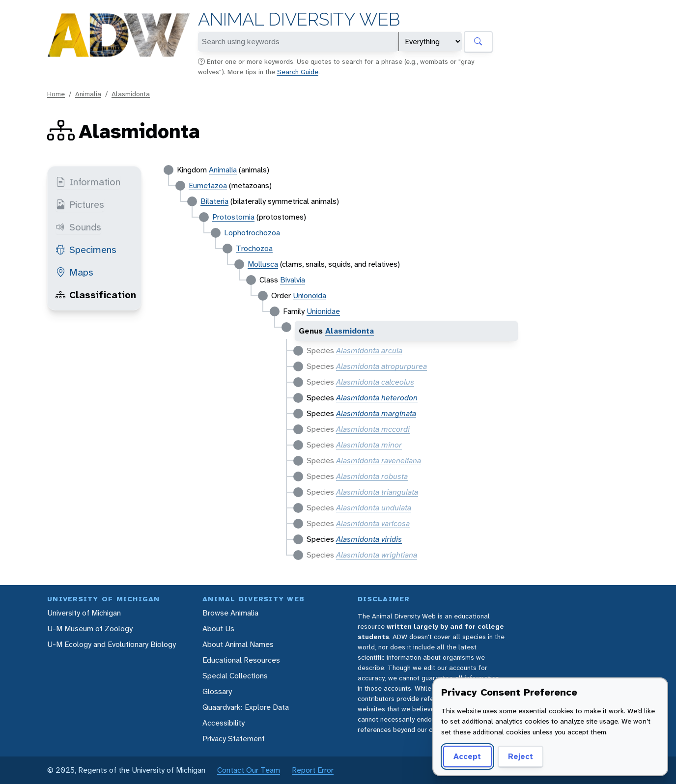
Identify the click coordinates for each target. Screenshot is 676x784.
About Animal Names (238, 644)
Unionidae (323, 311)
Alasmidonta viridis (369, 539)
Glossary (217, 691)
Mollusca (263, 264)
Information (88, 182)
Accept (467, 756)
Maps (74, 272)
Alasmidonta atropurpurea (381, 366)
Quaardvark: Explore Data (246, 707)
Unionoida (310, 295)
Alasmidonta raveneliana (379, 461)
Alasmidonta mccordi (373, 429)
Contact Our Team (249, 770)
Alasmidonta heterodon (377, 398)
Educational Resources (241, 660)
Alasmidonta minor (369, 445)
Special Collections (235, 676)
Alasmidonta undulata (374, 508)
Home (56, 94)
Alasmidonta (131, 94)
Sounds (78, 227)
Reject (521, 756)
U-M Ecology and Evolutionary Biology (112, 644)
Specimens (86, 250)
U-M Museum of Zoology (90, 629)
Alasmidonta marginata (376, 413)
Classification (96, 295)
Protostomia (233, 217)
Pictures (80, 204)
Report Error (313, 770)
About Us (218, 629)
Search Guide (298, 72)
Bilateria (214, 201)
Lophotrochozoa (252, 233)
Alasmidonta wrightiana (377, 555)
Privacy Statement (234, 739)
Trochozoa (254, 248)
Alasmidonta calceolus (375, 382)
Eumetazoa (208, 185)
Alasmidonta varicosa (373, 523)
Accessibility (224, 723)
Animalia (88, 94)
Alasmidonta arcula (369, 350)
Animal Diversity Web (299, 19)
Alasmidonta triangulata (377, 492)
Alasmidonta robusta (372, 476)
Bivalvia (293, 280)
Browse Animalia (230, 613)
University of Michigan (84, 613)
